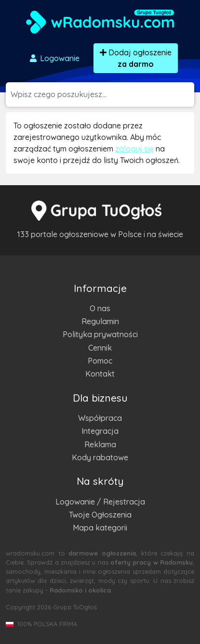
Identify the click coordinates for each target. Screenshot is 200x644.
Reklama (100, 444)
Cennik (100, 348)
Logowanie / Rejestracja (100, 502)
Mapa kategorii (100, 528)
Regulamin (100, 321)
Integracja (100, 431)
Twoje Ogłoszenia (100, 515)
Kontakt (100, 374)
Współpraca (100, 418)
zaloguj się (134, 149)
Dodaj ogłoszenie (136, 58)
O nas (100, 308)
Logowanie (54, 58)
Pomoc (100, 361)
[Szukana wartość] (102, 95)
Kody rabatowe (100, 457)
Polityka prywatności (100, 334)
